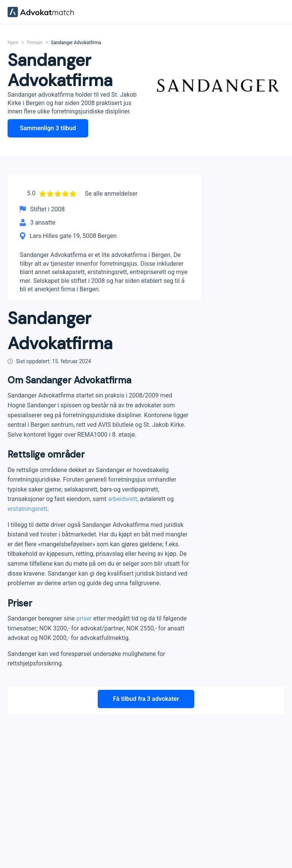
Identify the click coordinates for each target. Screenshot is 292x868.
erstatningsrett (27, 508)
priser (84, 618)
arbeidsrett (123, 499)
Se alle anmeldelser (111, 194)
